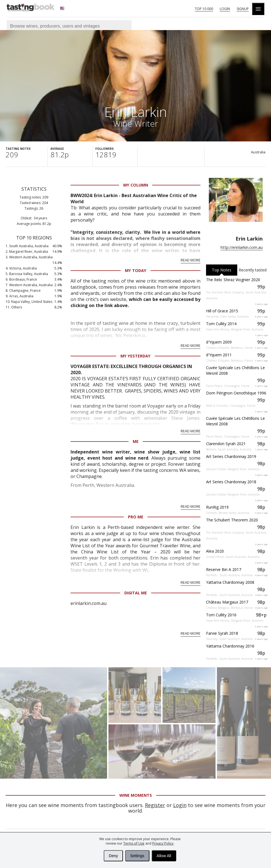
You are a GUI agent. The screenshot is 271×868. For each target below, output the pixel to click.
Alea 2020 (215, 551)
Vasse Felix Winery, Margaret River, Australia (235, 329)
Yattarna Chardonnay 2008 (230, 582)
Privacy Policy (163, 843)
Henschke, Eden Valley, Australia (227, 317)
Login (225, 9)
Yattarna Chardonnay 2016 (230, 646)
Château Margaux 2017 (227, 602)
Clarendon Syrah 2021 (226, 444)
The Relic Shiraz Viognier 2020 (233, 280)
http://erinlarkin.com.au (242, 247)
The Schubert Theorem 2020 (232, 520)
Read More (191, 260)
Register (155, 805)
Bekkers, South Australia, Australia (229, 449)
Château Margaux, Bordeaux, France (229, 608)
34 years (40, 218)
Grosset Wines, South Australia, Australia (233, 557)
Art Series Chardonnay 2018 (231, 482)
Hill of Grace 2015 (222, 311)
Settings (137, 856)
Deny (113, 856)
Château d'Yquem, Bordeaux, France (229, 348)
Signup (243, 9)
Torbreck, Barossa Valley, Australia (228, 513)
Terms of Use (134, 843)
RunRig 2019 (217, 507)
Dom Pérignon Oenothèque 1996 (236, 393)
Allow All (164, 856)
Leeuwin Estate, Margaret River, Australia (233, 469)
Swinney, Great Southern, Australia (229, 639)
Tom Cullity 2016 (221, 615)
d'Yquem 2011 (219, 355)
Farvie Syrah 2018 (222, 633)
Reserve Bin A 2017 (224, 569)
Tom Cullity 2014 (221, 324)
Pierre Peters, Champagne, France (228, 386)
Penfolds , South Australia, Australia (229, 575)
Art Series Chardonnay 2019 (231, 456)
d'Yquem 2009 (219, 342)
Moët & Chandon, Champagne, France (231, 406)
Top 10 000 (204, 9)
